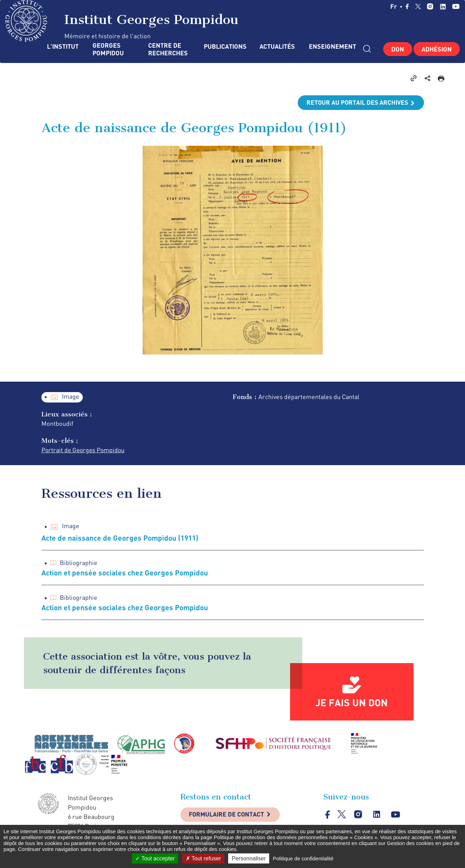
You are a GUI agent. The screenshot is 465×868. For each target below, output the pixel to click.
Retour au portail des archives (356, 103)
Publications (225, 46)
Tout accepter (155, 858)
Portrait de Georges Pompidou (84, 450)
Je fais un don (352, 703)
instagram (430, 6)
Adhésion (437, 49)
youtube (456, 6)
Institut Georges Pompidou (122, 21)
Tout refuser (203, 858)
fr (396, 6)
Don (398, 49)
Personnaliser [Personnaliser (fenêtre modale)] (249, 858)
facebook (407, 6)
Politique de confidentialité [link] (303, 858)
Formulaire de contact (227, 815)
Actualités (277, 46)
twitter (418, 6)
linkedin (443, 6)
